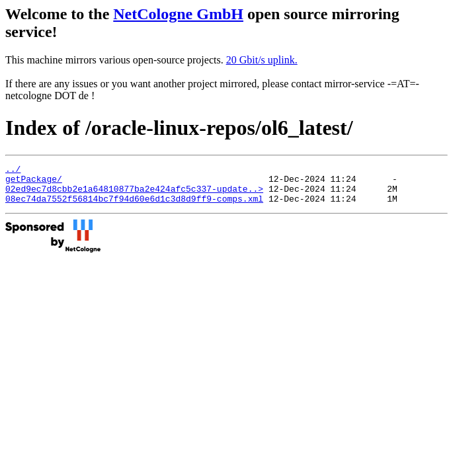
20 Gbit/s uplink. (262, 60)
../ (13, 171)
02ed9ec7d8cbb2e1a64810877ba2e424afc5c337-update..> (134, 194)
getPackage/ (34, 182)
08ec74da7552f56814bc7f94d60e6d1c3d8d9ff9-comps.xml (134, 206)
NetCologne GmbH (178, 14)
